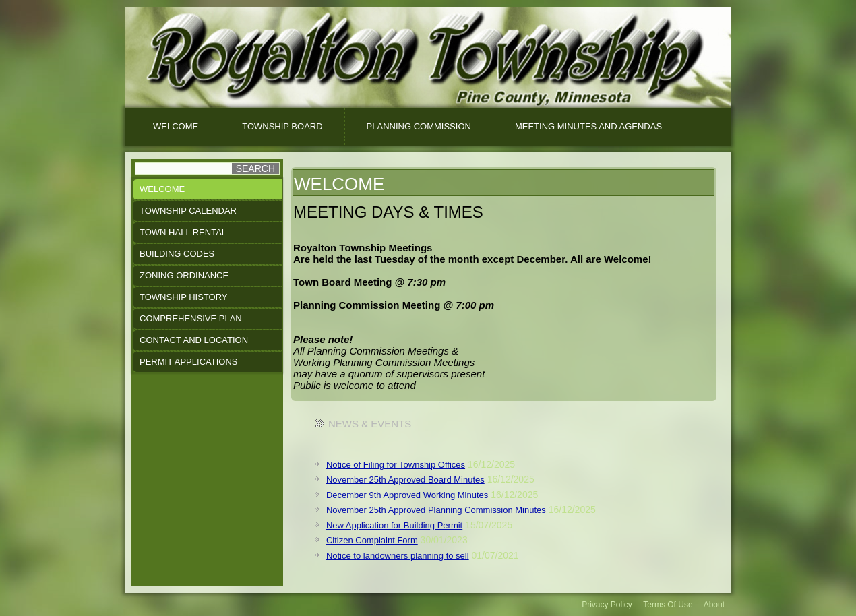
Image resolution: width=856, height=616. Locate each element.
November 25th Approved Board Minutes (405, 480)
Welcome (176, 126)
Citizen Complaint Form (372, 540)
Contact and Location (194, 340)
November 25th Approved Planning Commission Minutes (436, 510)
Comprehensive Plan (191, 318)
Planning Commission (419, 126)
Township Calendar (188, 211)
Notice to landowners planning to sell (398, 556)
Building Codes (177, 254)
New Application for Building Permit (394, 525)
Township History (184, 297)
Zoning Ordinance (184, 275)
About (714, 605)
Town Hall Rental (183, 232)
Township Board (282, 126)
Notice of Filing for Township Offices (396, 465)
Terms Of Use (668, 605)
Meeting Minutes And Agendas (588, 126)
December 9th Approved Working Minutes (407, 495)
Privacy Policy (607, 605)
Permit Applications (188, 362)
